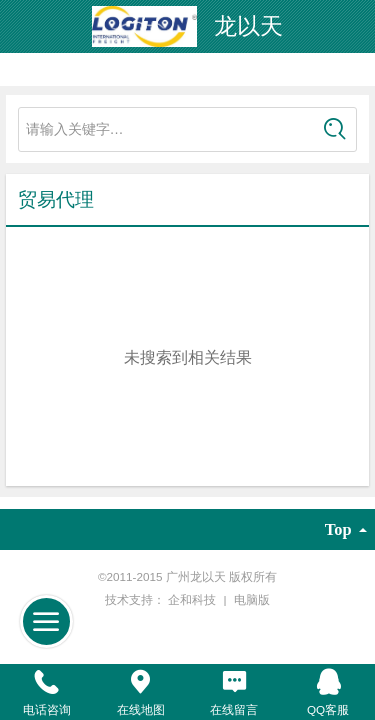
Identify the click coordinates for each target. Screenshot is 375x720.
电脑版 (252, 599)
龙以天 (248, 26)
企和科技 (193, 599)
